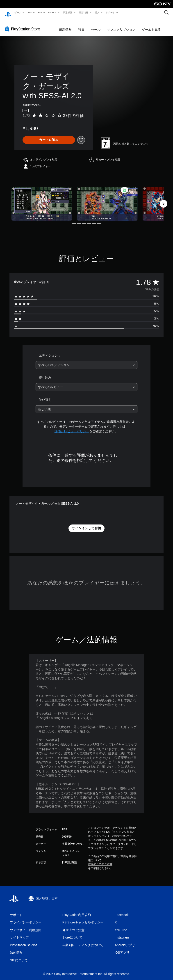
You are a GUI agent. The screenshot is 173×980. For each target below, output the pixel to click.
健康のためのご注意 (100, 860)
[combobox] (86, 361)
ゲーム (18, 12)
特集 (81, 25)
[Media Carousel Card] (42, 199)
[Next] (164, 199)
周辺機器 (68, 12)
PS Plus (52, 12)
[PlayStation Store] (23, 25)
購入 (97, 12)
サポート (110, 12)
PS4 (40, 12)
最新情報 (84, 12)
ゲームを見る (151, 25)
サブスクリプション (121, 25)
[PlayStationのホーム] (8, 13)
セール (96, 25)
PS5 (30, 12)
